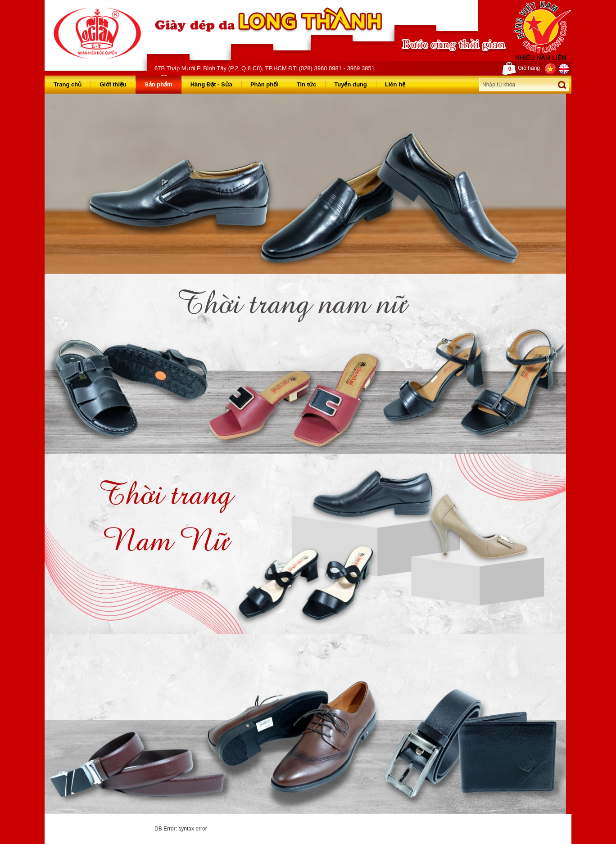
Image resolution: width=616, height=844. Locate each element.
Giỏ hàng (521, 68)
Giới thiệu (113, 84)
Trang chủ (68, 84)
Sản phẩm (159, 84)
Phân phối (265, 84)
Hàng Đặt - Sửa (211, 84)
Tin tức (306, 84)
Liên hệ (395, 84)
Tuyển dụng (351, 84)
